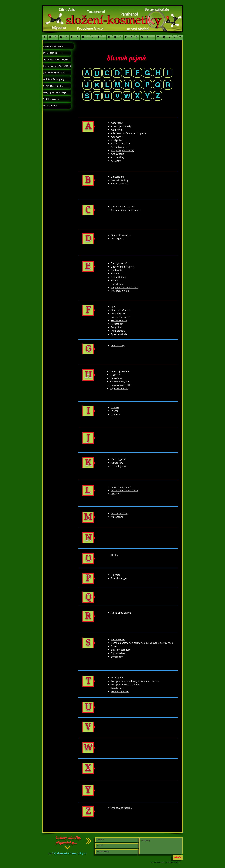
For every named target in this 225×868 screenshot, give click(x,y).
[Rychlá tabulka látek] (57, 53)
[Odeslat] (178, 857)
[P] (147, 85)
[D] (117, 73)
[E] (127, 73)
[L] (107, 85)
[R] (168, 85)
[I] (168, 73)
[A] (87, 73)
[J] (87, 85)
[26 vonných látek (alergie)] (57, 59)
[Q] (158, 85)
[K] (97, 85)
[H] (158, 73)
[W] (127, 96)
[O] (137, 85)
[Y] (147, 96)
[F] (137, 73)
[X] (137, 96)
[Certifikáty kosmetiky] (57, 86)
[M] (117, 85)
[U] (107, 96)
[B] (97, 73)
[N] (127, 85)
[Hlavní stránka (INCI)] (58, 46)
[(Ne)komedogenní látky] (57, 73)
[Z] (158, 96)
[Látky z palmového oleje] (57, 92)
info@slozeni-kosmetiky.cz (68, 853)
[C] (107, 73)
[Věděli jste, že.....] (57, 99)
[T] (97, 96)
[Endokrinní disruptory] (57, 79)
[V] (117, 96)
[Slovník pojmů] (57, 106)
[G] (147, 73)
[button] (45, 37)
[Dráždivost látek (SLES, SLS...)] (57, 66)
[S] (87, 96)
